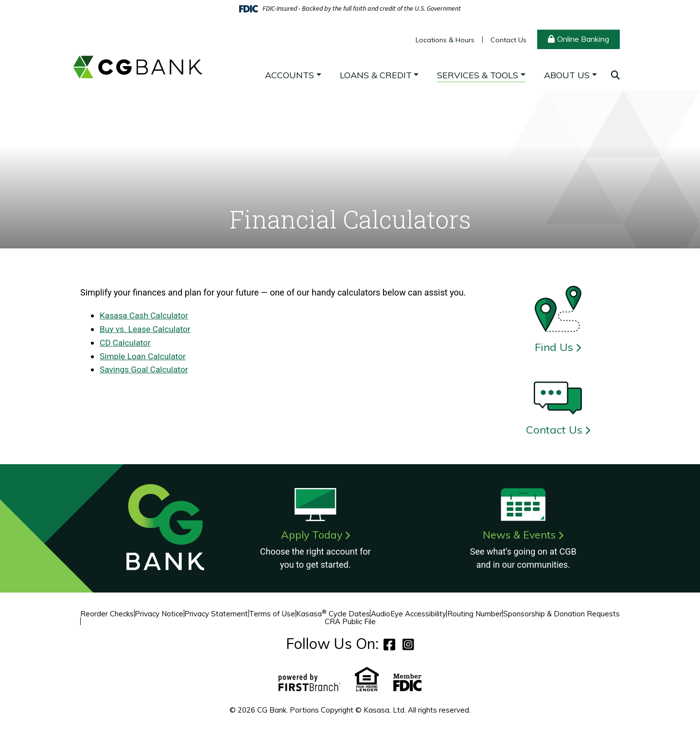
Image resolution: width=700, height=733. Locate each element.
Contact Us (508, 40)
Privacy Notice (159, 614)
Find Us (554, 347)
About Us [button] (567, 75)
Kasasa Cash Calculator (146, 315)
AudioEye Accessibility (409, 614)
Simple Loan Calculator (145, 355)
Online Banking (583, 39)
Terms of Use (272, 614)
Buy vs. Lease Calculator (147, 328)
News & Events (519, 535)
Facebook (389, 644)
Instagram (408, 644)
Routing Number (475, 614)
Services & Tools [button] (478, 75)
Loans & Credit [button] (376, 75)
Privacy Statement (216, 614)
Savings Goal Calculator (146, 368)
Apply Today (312, 535)
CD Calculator (126, 341)
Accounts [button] (289, 75)
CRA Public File (350, 621)
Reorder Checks (107, 614)
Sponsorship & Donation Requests (561, 614)
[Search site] (615, 75)
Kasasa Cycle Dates (333, 614)
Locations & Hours (445, 40)
